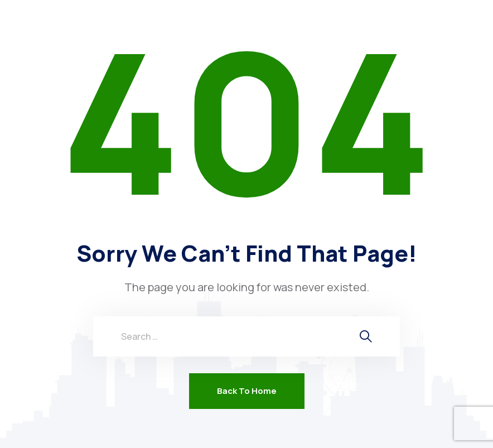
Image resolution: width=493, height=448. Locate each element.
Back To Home (247, 391)
